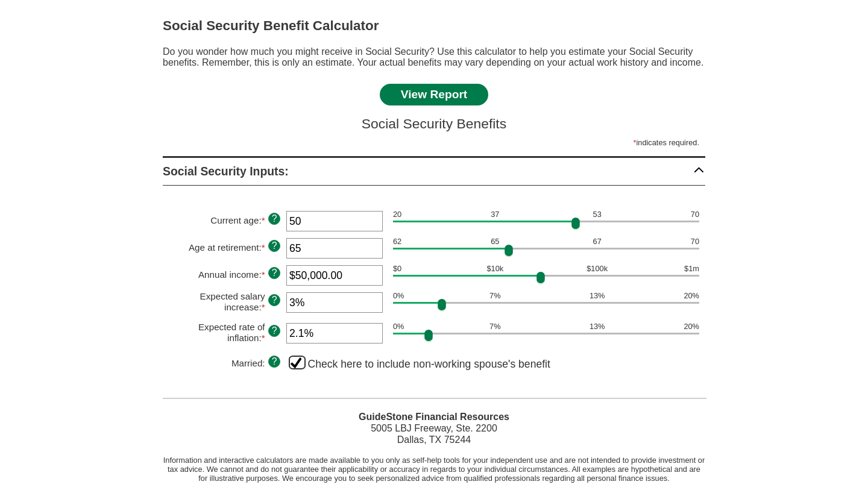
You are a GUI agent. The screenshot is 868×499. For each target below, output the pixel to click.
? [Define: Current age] (275, 218)
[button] (434, 171)
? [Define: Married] (275, 361)
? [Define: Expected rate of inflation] (275, 331)
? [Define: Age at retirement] (275, 246)
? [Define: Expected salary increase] (275, 300)
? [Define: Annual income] (275, 273)
